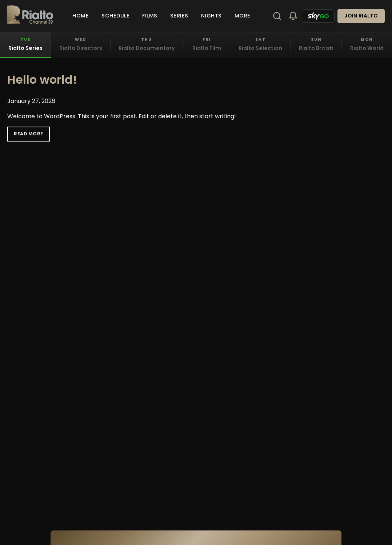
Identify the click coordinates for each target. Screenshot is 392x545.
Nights (211, 16)
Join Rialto (361, 16)
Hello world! (42, 79)
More (243, 16)
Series (179, 16)
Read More (29, 134)
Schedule (115, 16)
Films (150, 16)
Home (81, 16)
